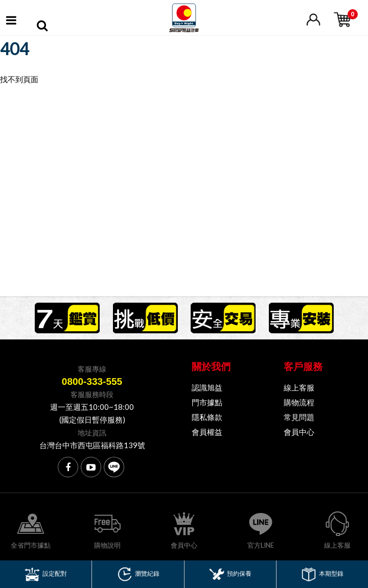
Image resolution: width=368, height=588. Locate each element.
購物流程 (299, 402)
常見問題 (299, 417)
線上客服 (299, 387)
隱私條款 (207, 417)
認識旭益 (207, 387)
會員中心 (299, 432)
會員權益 (207, 432)
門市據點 (207, 402)
